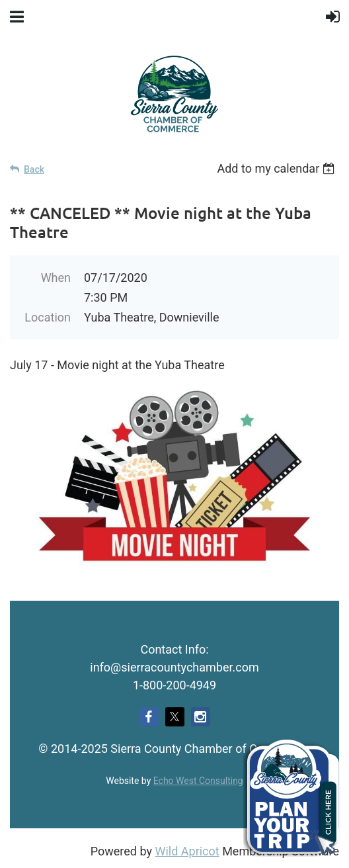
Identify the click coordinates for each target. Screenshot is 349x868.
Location (48, 317)
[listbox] (278, 168)
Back (34, 169)
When (56, 278)
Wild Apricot (187, 851)
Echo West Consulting (198, 781)
